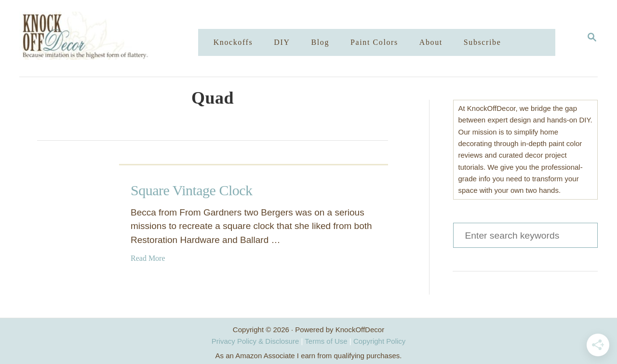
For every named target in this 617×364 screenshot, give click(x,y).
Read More (148, 258)
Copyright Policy (379, 341)
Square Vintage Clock (192, 190)
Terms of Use (326, 341)
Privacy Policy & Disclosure (255, 341)
